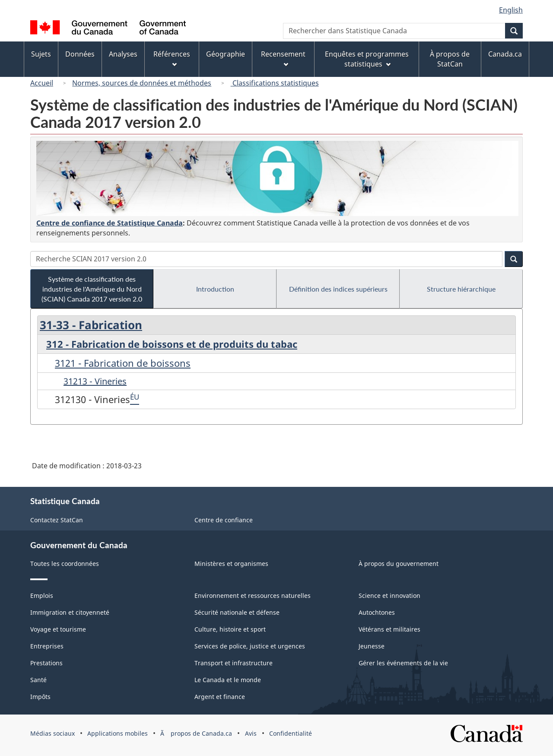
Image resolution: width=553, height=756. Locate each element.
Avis (251, 733)
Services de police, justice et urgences (250, 646)
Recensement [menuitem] (283, 58)
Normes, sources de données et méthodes (142, 83)
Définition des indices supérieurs (338, 289)
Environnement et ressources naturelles (253, 596)
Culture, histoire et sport (230, 629)
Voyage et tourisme (58, 629)
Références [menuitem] (172, 58)
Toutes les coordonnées (65, 564)
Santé (38, 680)
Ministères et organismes (231, 564)
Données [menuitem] (80, 54)
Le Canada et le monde (228, 680)
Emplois (42, 596)
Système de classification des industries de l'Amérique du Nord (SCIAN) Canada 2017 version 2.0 (92, 289)
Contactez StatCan (57, 520)
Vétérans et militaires (389, 629)
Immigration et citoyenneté (70, 612)
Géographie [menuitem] (226, 54)
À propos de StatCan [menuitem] (450, 59)
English (511, 10)
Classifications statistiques (275, 83)
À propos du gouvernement (399, 564)
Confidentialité (291, 733)
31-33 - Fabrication (91, 325)
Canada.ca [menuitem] (505, 54)
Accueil (42, 83)
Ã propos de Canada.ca (196, 733)
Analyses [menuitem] (123, 54)
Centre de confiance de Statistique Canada (110, 223)
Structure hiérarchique (461, 289)
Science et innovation (389, 596)
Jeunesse (372, 646)
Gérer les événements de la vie (403, 663)
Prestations (46, 663)
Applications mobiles (118, 733)
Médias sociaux (52, 733)
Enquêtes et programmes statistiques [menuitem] (367, 59)
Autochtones (377, 612)
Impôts (40, 697)
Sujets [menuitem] (41, 54)
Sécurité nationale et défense (237, 612)
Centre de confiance (224, 520)
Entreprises (47, 646)
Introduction (215, 289)
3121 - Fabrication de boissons (123, 363)
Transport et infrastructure (234, 663)
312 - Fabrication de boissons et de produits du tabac (172, 344)
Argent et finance (220, 697)
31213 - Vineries (95, 381)
